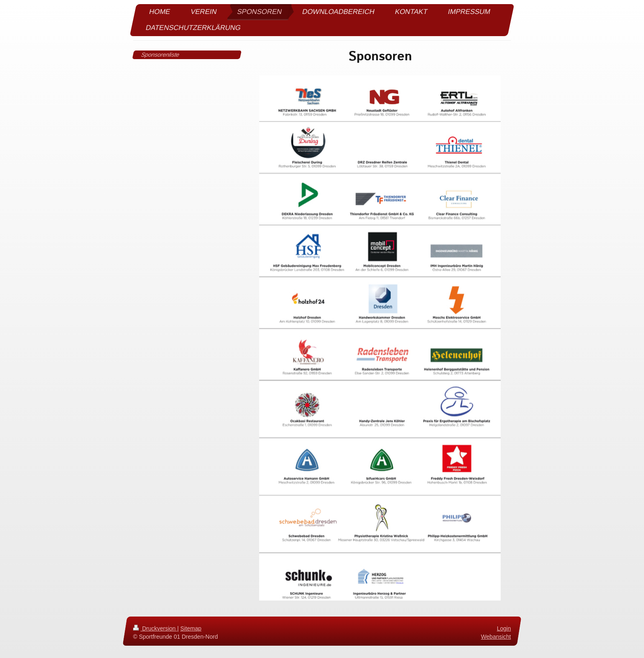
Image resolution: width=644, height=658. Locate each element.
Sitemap (191, 628)
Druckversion (155, 628)
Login (504, 628)
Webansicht (496, 637)
